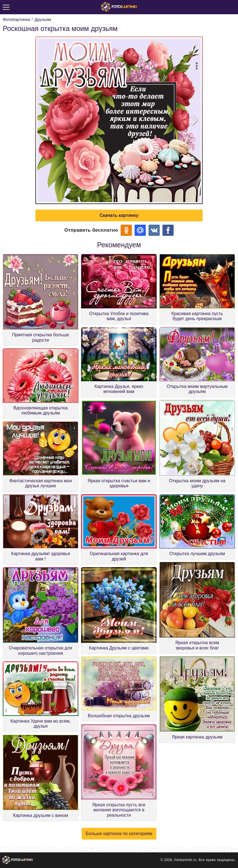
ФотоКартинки (16, 19)
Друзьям (43, 19)
